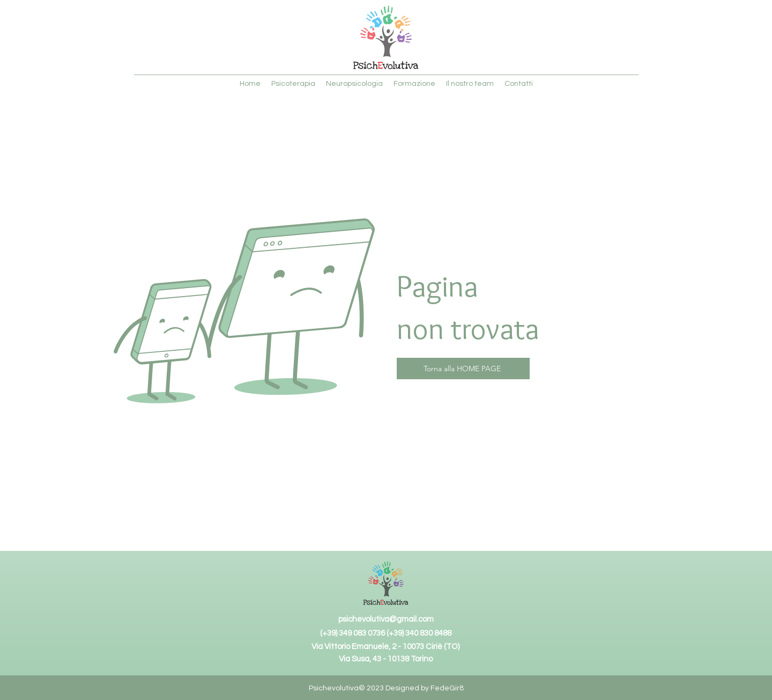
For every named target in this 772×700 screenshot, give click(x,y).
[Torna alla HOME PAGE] (463, 369)
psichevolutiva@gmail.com (386, 619)
